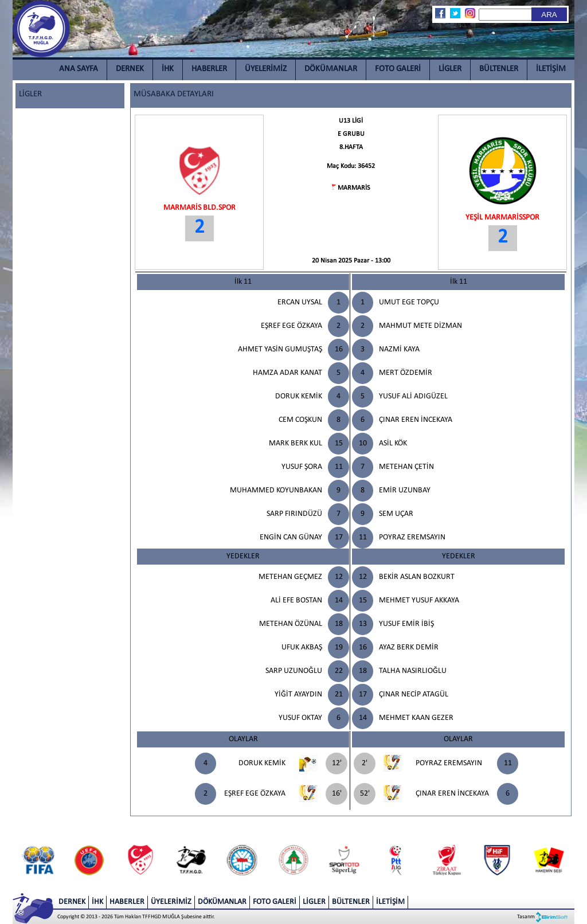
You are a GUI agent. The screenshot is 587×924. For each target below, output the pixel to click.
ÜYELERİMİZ (266, 69)
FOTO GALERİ (398, 69)
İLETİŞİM (551, 69)
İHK (168, 69)
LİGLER (450, 69)
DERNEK (130, 69)
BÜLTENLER (499, 69)
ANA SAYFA (79, 69)
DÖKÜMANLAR (331, 69)
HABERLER (209, 69)
